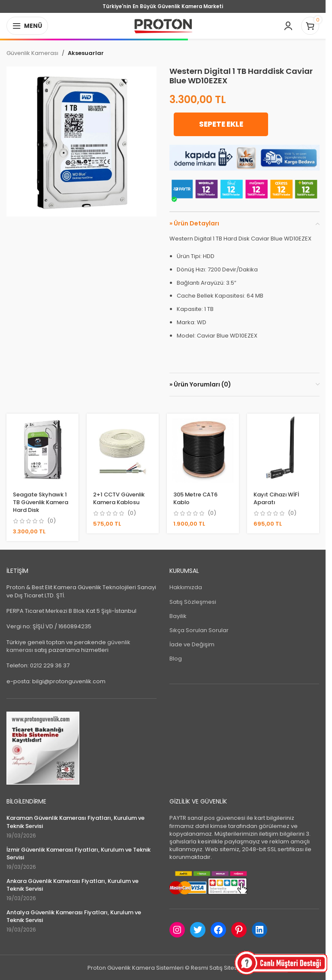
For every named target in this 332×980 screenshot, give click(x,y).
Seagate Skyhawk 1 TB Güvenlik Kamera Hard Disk (41, 502)
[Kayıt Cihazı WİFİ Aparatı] (283, 449)
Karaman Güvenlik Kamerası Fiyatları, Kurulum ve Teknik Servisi (75, 822)
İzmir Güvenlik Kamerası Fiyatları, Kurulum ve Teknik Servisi (78, 853)
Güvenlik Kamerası (32, 53)
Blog (176, 659)
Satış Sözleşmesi (193, 601)
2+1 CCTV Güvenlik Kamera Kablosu (119, 498)
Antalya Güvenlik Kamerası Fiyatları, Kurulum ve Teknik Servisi (74, 916)
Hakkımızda (186, 587)
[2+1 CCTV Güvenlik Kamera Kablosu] (122, 449)
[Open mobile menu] (27, 26)
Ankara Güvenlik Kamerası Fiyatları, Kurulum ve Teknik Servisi (72, 885)
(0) (51, 521)
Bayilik (178, 616)
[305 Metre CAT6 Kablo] (203, 449)
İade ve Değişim (192, 644)
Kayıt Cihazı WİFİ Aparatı (277, 498)
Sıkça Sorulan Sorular (199, 630)
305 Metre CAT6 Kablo (196, 498)
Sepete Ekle (219, 124)
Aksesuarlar (86, 53)
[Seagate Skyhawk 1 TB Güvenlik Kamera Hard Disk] (42, 449)
